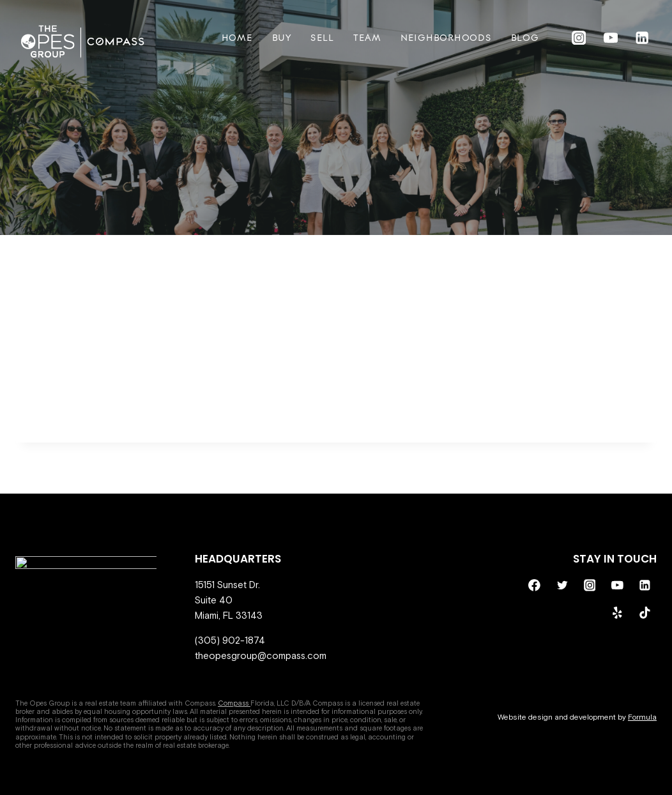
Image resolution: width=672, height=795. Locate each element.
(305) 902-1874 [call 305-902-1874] (230, 640)
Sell (322, 38)
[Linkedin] (642, 38)
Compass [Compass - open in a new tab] (234, 703)
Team (367, 38)
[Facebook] (535, 585)
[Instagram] (579, 38)
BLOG (525, 38)
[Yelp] (617, 613)
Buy (282, 38)
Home (237, 38)
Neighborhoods (446, 38)
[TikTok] (645, 613)
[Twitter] (562, 585)
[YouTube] (610, 38)
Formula (642, 717)
